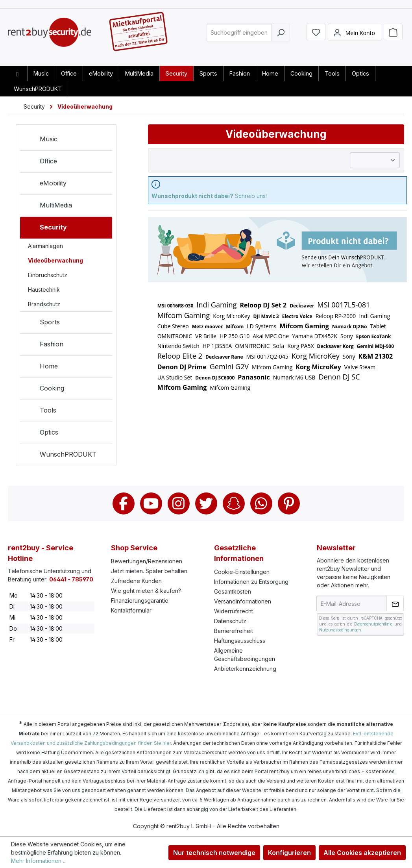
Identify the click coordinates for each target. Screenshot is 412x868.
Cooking (44, 390)
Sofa (279, 346)
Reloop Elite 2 (180, 356)
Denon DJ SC (339, 377)
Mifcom (235, 327)
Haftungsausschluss (240, 641)
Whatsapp (261, 503)
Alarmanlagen (45, 246)
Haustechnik (44, 290)
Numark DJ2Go (350, 327)
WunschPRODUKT (60, 456)
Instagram (179, 503)
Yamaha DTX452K (315, 336)
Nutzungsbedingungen (340, 630)
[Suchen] (281, 37)
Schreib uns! (209, 196)
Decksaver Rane (224, 357)
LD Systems (261, 326)
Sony (347, 336)
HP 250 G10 (235, 336)
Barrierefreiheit (234, 631)
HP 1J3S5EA (217, 346)
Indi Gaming (216, 305)
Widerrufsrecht (234, 611)
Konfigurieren (289, 853)
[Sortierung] (375, 160)
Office (41, 163)
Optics (41, 434)
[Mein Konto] (355, 37)
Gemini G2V (229, 366)
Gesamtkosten (233, 591)
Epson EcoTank (374, 336)
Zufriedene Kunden (136, 581)
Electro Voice (297, 316)
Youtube (151, 503)
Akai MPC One (271, 336)
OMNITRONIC (175, 336)
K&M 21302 (376, 356)
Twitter (206, 503)
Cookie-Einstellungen (242, 572)
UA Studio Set (175, 377)
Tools (40, 412)
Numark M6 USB (294, 377)
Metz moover (208, 327)
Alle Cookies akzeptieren (362, 853)
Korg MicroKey (231, 316)
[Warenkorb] (393, 36)
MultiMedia (48, 207)
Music (41, 141)
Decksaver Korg (335, 346)
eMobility (45, 185)
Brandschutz (44, 304)
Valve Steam (360, 367)
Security (45, 229)
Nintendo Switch (178, 346)
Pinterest (289, 503)
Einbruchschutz (48, 275)
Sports (42, 324)
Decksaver (302, 306)
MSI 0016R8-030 (176, 306)
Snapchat (234, 503)
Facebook (124, 503)
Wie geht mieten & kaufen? (146, 591)
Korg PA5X (300, 346)
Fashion (44, 346)
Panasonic (254, 377)
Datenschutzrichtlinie (373, 624)
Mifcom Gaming (184, 315)
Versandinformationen (243, 601)
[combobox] (239, 37)
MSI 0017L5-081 (344, 305)
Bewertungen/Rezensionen (147, 561)
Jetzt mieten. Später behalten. (150, 571)
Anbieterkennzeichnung (245, 669)
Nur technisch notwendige (214, 853)
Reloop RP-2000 (336, 316)
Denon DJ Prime (182, 367)
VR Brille (206, 336)
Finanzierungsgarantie (140, 601)
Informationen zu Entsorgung (251, 582)
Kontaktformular (131, 610)
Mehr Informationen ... (39, 861)
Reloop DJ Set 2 (263, 305)
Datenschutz (230, 621)
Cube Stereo (173, 326)
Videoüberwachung (55, 260)
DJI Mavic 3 (266, 316)
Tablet (378, 326)
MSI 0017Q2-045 (267, 356)
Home (41, 368)
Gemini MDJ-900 (375, 346)
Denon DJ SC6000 (215, 378)
